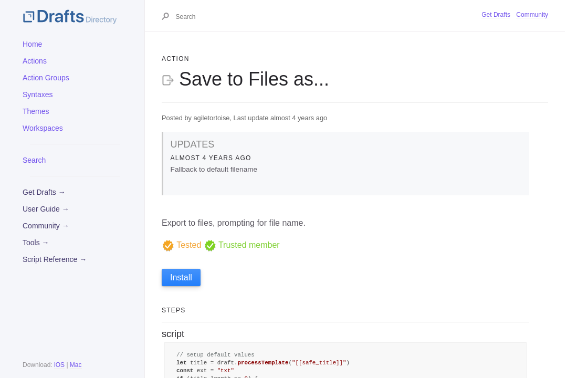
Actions (35, 61)
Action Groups (46, 78)
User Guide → (46, 209)
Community (532, 15)
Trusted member (242, 245)
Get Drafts (496, 15)
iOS (59, 365)
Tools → (36, 243)
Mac (76, 365)
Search (34, 160)
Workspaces (43, 128)
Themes (36, 111)
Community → (46, 226)
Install (181, 277)
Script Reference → (55, 259)
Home (32, 44)
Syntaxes (38, 94)
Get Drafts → (44, 192)
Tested (181, 245)
